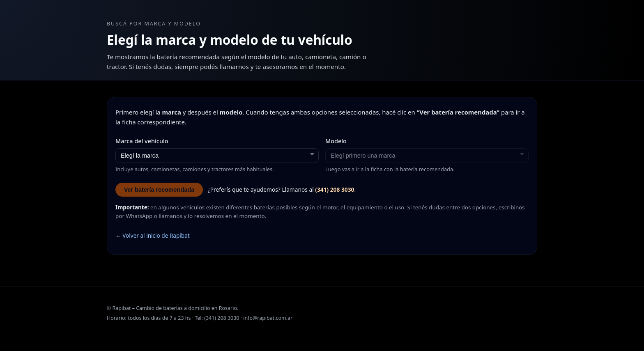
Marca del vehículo (142, 141)
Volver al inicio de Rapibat (156, 235)
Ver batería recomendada (159, 190)
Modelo (336, 141)
